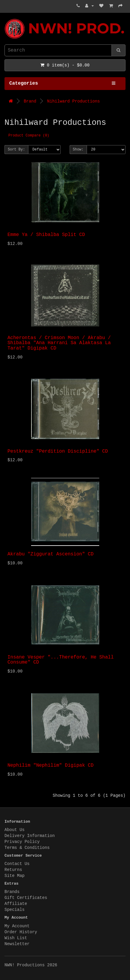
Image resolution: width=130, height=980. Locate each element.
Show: (78, 150)
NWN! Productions (6, 19)
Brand (30, 101)
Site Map (14, 876)
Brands (12, 892)
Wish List (16, 938)
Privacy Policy (22, 842)
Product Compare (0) (29, 136)
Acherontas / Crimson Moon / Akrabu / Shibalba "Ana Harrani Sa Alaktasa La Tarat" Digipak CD (59, 343)
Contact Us (17, 864)
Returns (13, 870)
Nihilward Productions (74, 101)
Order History (21, 932)
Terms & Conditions (27, 848)
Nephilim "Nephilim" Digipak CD (51, 765)
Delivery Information (30, 836)
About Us (14, 830)
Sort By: (16, 150)
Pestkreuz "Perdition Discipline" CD (58, 451)
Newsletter (17, 944)
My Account (17, 926)
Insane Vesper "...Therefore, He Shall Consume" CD (61, 660)
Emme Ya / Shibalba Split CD (46, 235)
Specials (14, 910)
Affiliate (16, 904)
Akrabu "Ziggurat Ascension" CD (51, 554)
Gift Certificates (26, 898)
